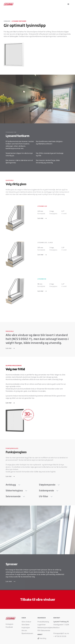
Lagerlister (42, 625)
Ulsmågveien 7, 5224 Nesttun (61, 626)
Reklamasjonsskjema (45, 627)
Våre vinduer (26, 622)
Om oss (24, 630)
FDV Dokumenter (44, 630)
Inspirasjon (26, 627)
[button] (68, 4)
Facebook (9, 627)
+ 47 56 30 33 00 (60, 636)
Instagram (10, 624)
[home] (9, 4)
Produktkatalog (43, 622)
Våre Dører (26, 625)
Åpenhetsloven (27, 633)
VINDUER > (8, 21)
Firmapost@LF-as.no (61, 633)
